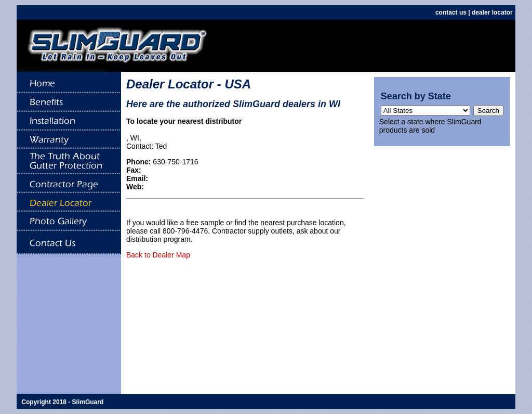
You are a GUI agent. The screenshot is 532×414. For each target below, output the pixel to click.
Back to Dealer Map (158, 255)
